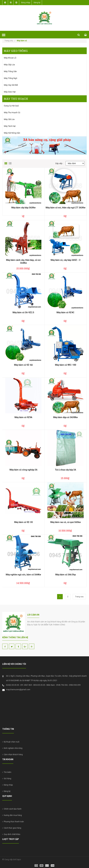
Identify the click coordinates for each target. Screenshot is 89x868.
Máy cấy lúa (9, 65)
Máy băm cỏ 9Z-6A (23, 365)
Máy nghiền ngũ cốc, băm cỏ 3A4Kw (23, 575)
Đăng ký (37, 3)
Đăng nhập (26, 3)
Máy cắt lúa (9, 119)
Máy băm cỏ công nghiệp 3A (23, 470)
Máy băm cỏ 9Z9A (23, 417)
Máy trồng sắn (10, 71)
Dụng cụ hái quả (11, 106)
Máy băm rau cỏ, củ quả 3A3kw (66, 522)
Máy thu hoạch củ (12, 112)
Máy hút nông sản (12, 133)
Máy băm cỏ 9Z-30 (23, 522)
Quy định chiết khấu (11, 834)
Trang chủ (10, 41)
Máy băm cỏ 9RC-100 (66, 365)
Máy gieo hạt (10, 92)
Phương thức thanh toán (13, 822)
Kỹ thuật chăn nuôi (11, 742)
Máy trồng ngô (11, 78)
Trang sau (79, 597)
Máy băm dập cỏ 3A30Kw (65, 417)
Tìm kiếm (7, 772)
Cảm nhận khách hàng (12, 755)
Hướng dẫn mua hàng (12, 815)
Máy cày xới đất (11, 85)
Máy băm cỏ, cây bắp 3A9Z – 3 (66, 260)
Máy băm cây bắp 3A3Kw (23, 208)
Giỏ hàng (7, 779)
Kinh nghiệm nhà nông (12, 748)
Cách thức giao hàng (12, 828)
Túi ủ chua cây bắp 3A (65, 470)
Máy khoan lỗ (10, 58)
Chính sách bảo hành (12, 809)
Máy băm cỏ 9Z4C (65, 312)
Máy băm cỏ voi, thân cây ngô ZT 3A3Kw (66, 208)
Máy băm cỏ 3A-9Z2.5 (23, 312)
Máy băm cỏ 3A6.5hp (66, 575)
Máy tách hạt (10, 126)
